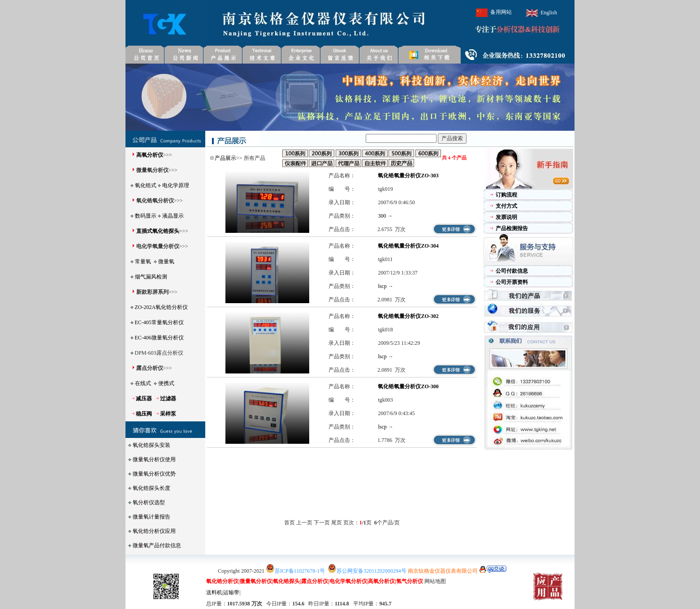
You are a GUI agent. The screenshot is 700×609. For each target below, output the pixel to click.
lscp (382, 286)
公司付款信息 (512, 271)
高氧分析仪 (150, 155)
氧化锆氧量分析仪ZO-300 (408, 386)
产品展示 (225, 158)
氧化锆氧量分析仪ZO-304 (408, 246)
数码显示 (146, 216)
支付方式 (506, 206)
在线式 (143, 383)
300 (382, 216)
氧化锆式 (146, 185)
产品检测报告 (512, 228)
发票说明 (506, 217)
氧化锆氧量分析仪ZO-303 (408, 176)
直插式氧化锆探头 (158, 231)
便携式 (166, 383)
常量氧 (143, 262)
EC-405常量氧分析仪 (159, 322)
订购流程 (506, 195)
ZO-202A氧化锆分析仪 (162, 307)
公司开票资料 (512, 282)
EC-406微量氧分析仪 (159, 338)
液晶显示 (173, 216)
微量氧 (166, 262)
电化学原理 (176, 185)
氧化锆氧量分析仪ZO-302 (408, 316)
